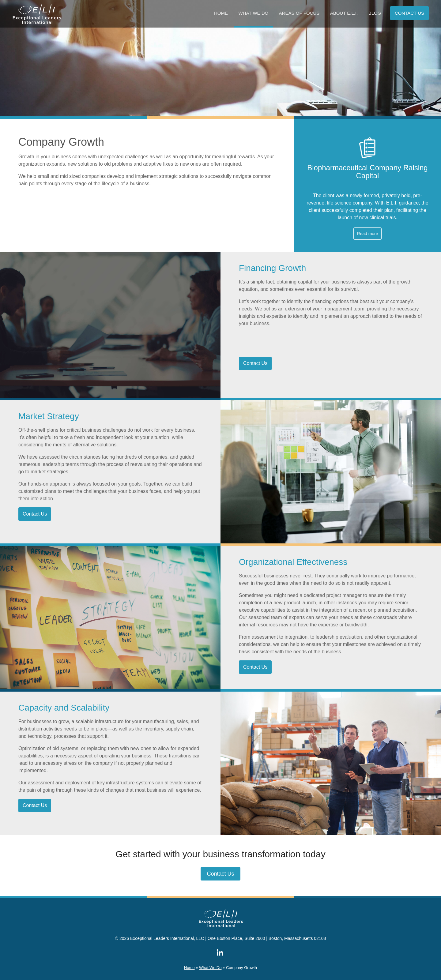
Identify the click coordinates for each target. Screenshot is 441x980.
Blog (375, 13)
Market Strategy (49, 416)
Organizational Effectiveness (293, 562)
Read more (367, 234)
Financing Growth (272, 268)
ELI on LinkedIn (220, 952)
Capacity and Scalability (64, 708)
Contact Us (255, 363)
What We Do (253, 13)
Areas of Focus (299, 13)
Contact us (409, 13)
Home (221, 13)
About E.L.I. (344, 13)
